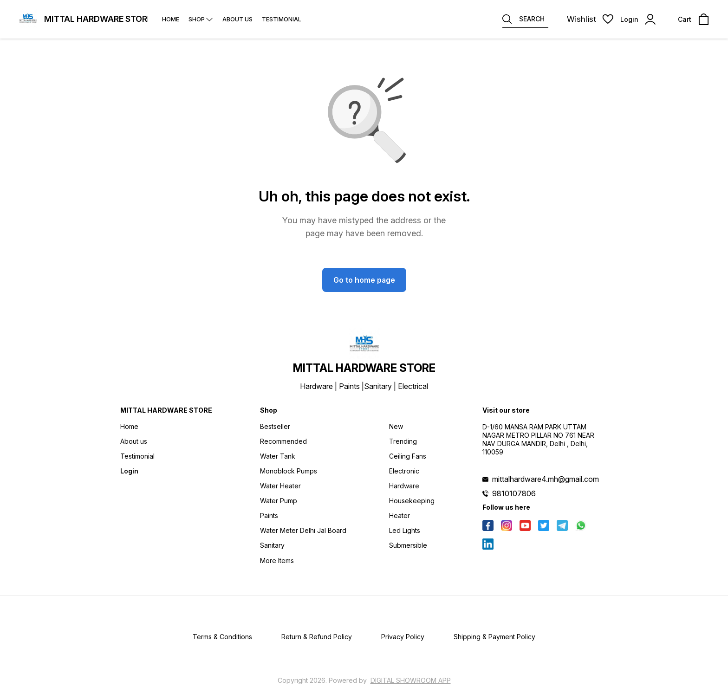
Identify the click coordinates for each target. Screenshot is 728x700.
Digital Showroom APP (411, 680)
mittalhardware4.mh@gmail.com (546, 479)
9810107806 (514, 493)
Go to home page (364, 280)
